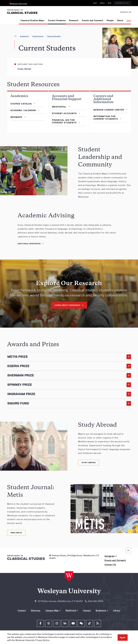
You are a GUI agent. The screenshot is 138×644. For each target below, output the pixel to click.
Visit (95, 3)
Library (117, 610)
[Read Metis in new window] (16, 533)
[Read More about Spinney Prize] (69, 385)
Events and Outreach (93, 20)
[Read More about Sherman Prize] (69, 375)
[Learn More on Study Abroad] (89, 463)
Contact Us (126, 12)
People (110, 20)
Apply (102, 3)
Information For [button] (123, 3)
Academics (24, 36)
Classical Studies (54, 36)
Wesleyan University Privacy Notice (32, 640)
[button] (128, 20)
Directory (36, 610)
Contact (22, 610)
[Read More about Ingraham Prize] (69, 394)
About (120, 20)
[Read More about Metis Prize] (69, 357)
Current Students (57, 20)
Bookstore (101, 610)
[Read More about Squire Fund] (69, 403)
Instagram (110, 556)
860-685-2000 (96, 601)
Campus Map (52, 610)
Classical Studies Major (33, 20)
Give (109, 3)
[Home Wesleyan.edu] (69, 576)
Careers (87, 610)
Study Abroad (24, 69)
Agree (123, 637)
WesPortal (71, 610)
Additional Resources (29, 244)
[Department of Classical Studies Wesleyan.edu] (22, 12)
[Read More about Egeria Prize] (69, 366)
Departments (38, 36)
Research (74, 20)
